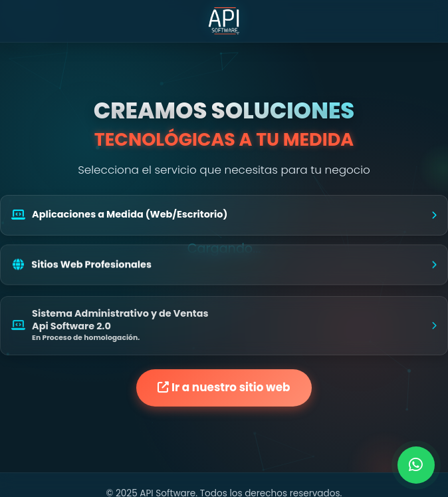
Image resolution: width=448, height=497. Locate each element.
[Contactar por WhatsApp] (416, 465)
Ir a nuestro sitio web (224, 387)
